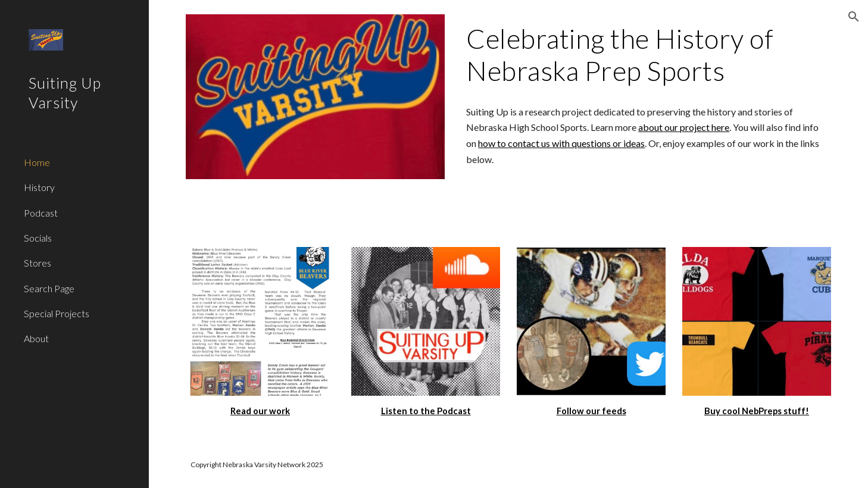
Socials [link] (38, 238)
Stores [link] (38, 263)
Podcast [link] (41, 213)
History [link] (39, 187)
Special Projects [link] (57, 313)
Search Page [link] (49, 288)
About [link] (36, 338)
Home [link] (37, 162)
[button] (854, 17)
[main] (646, 55)
